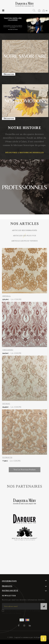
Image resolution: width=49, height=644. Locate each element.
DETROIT (6, 404)
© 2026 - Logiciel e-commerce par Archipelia (24, 637)
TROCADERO (8, 350)
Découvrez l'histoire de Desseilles (25, 153)
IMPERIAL (7, 296)
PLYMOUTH (7, 457)
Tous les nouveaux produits (25, 470)
